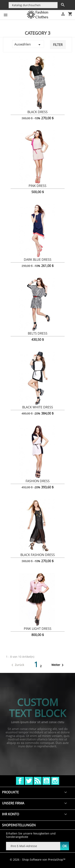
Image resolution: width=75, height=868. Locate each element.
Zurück (17, 665)
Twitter (29, 781)
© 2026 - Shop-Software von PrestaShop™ (38, 860)
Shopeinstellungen (19, 825)
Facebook (20, 781)
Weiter (58, 665)
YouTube (46, 781)
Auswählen (28, 45)
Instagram (55, 781)
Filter (58, 45)
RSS (38, 781)
